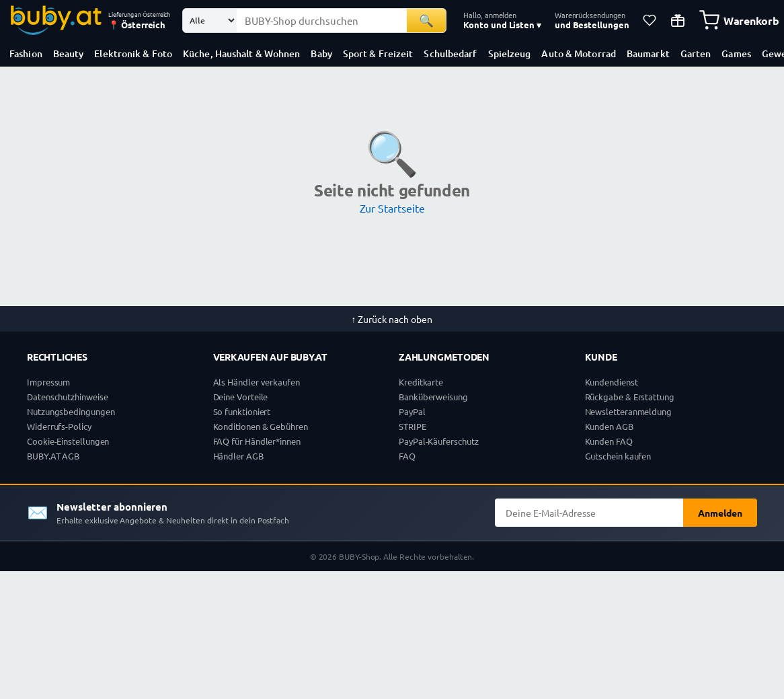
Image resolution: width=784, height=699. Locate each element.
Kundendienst (612, 382)
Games (736, 53)
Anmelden (720, 513)
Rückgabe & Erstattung (630, 397)
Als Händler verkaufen (257, 382)
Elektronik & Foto (133, 53)
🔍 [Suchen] (426, 20)
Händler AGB (238, 456)
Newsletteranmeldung (628, 411)
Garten (696, 53)
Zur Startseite (392, 208)
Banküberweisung (433, 397)
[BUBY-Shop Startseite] (56, 20)
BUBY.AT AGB (53, 456)
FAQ (407, 456)
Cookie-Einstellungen (68, 441)
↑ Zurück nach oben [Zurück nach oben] (392, 319)
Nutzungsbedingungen (71, 411)
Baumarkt (648, 53)
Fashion (26, 53)
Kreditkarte (421, 382)
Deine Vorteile (241, 397)
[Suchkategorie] (210, 21)
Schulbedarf (450, 53)
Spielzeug (510, 53)
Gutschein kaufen (618, 456)
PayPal (412, 411)
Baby (321, 53)
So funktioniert (242, 411)
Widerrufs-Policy (59, 426)
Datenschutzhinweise (67, 397)
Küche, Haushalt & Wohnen (241, 53)
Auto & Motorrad (579, 53)
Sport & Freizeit (378, 53)
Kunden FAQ (609, 441)
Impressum (48, 382)
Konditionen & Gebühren (261, 426)
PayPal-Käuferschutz (438, 441)
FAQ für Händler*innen (257, 441)
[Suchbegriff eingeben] (322, 21)
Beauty (69, 53)
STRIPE (413, 426)
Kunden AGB (609, 426)
